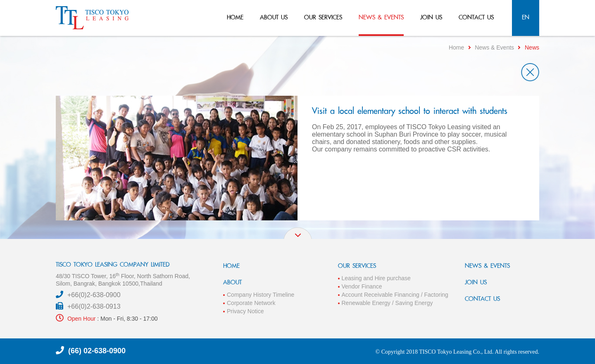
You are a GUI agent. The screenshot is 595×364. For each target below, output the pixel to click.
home (235, 17)
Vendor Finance (362, 286)
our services (323, 17)
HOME (231, 266)
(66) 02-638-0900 (97, 351)
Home (456, 47)
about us (274, 17)
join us (431, 17)
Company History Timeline (261, 295)
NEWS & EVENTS (487, 266)
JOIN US (476, 282)
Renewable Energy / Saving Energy (387, 303)
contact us (476, 17)
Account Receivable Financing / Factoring (395, 295)
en (526, 17)
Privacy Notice (245, 311)
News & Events (494, 47)
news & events (381, 17)
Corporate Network (251, 303)
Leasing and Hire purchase (376, 278)
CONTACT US (482, 299)
